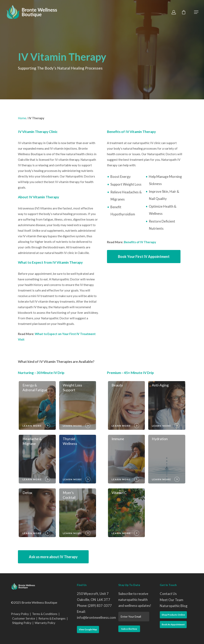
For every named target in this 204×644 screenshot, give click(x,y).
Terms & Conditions (45, 614)
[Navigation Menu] (196, 12)
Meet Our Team (172, 600)
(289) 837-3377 (100, 606)
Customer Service (24, 618)
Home (22, 118)
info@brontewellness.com (96, 617)
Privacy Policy (20, 614)
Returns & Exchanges (52, 618)
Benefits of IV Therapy (140, 242)
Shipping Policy (22, 623)
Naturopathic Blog (174, 606)
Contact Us (168, 594)
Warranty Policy (45, 623)
